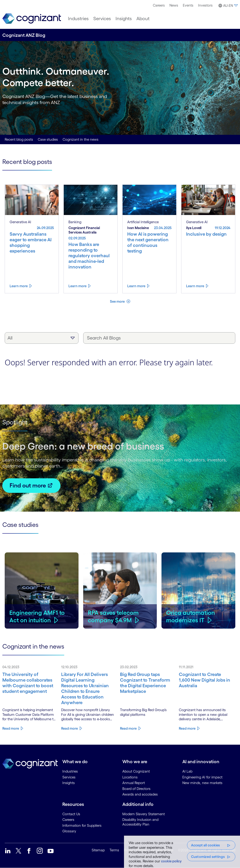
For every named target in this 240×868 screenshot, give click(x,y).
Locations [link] (130, 777)
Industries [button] (78, 19)
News (174, 5)
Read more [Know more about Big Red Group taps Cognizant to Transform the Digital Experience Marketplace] (128, 728)
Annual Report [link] (134, 783)
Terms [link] (114, 850)
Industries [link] (70, 771)
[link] (32, 19)
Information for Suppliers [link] (82, 825)
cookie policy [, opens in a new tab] (171, 861)
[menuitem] (159, 5)
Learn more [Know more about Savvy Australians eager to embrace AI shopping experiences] (19, 286)
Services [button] (102, 19)
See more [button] (118, 301)
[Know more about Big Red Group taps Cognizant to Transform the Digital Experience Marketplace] (147, 683)
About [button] (143, 19)
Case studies (48, 139)
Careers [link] (68, 820)
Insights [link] (69, 783)
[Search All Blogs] (159, 338)
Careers (159, 5)
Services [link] (69, 777)
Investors (205, 5)
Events (188, 5)
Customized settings (208, 857)
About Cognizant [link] (136, 771)
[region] (182, 852)
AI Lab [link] (187, 771)
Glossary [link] (69, 831)
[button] (227, 6)
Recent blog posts (19, 139)
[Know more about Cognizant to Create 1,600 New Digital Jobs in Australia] (206, 680)
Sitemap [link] (98, 850)
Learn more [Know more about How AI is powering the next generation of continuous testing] (136, 286)
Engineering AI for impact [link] (202, 777)
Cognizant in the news (81, 139)
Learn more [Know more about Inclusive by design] (195, 286)
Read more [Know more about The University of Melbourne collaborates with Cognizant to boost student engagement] (11, 728)
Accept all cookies (206, 845)
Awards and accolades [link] (140, 794)
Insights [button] (124, 19)
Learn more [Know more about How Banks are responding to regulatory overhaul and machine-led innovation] (77, 286)
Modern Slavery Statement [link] (144, 814)
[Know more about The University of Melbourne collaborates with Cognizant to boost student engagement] (29, 683)
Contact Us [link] (71, 814)
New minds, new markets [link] (202, 783)
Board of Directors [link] (136, 789)
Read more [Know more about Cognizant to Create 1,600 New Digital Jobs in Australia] (187, 728)
